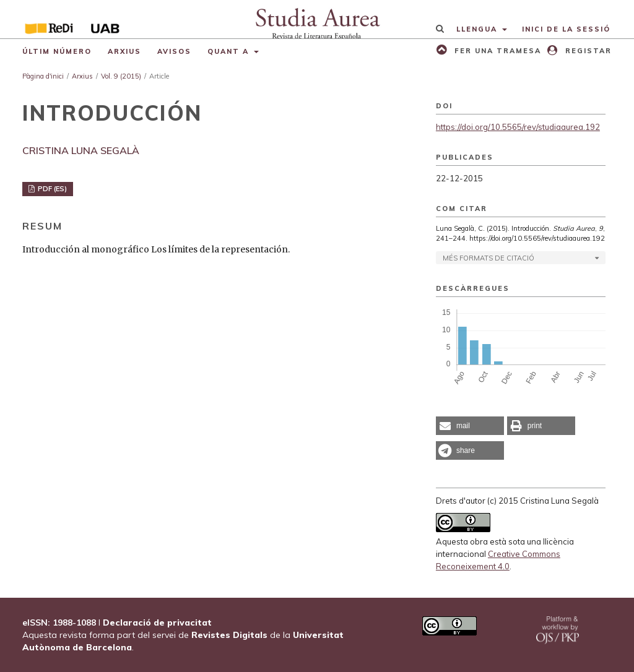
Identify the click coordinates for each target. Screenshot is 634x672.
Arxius (124, 51)
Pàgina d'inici (43, 76)
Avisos (174, 51)
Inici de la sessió (566, 29)
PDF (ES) (51, 189)
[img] (317, 19)
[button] (470, 426)
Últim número (57, 51)
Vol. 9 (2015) (121, 76)
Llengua (478, 29)
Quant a (230, 51)
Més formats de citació (489, 258)
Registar (587, 51)
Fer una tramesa (496, 51)
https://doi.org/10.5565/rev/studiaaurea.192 (518, 127)
